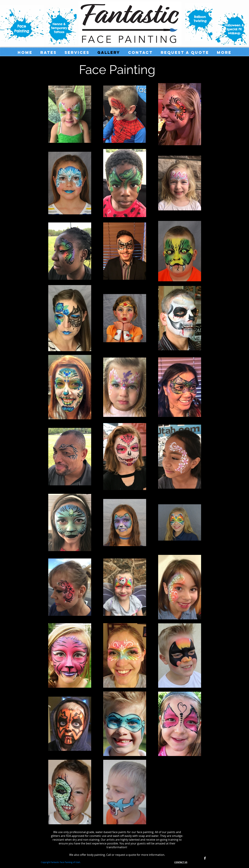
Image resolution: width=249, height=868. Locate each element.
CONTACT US (181, 862)
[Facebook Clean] (205, 858)
